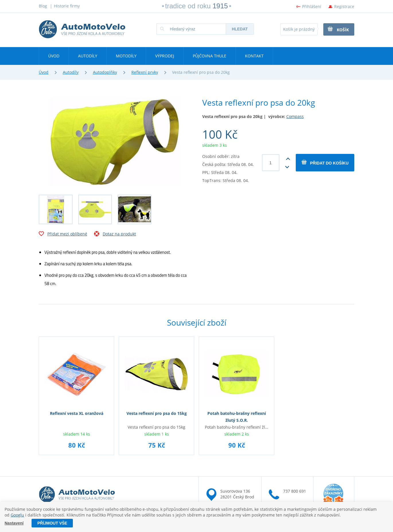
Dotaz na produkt (115, 235)
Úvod (54, 56)
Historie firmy (67, 6)
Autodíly (88, 56)
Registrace (344, 6)
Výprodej (165, 56)
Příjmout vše (52, 523)
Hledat (240, 29)
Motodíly (126, 56)
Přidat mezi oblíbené (63, 235)
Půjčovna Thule (210, 56)
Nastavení (14, 523)
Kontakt (254, 56)
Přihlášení (312, 6)
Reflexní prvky (145, 72)
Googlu (17, 515)
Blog (43, 6)
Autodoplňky (105, 72)
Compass (295, 116)
